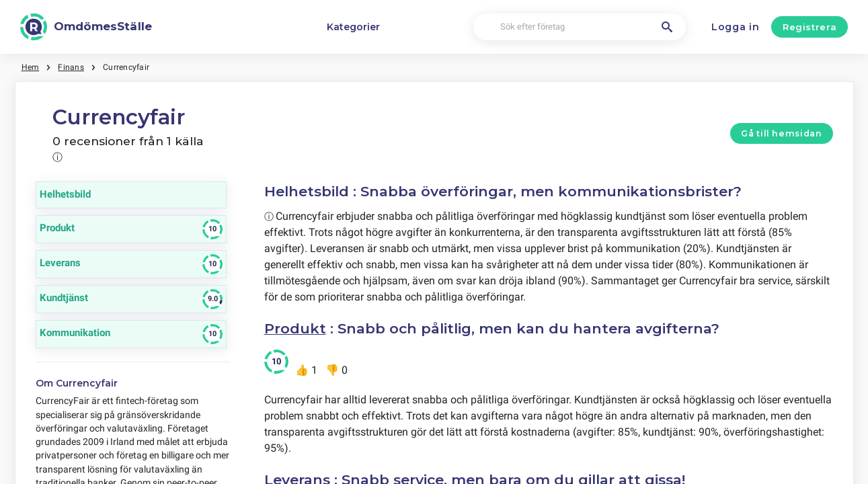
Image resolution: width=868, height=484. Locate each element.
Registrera (810, 27)
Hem (31, 67)
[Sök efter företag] (580, 27)
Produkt (295, 328)
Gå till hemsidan (781, 133)
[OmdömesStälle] (86, 27)
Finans (71, 67)
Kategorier (353, 27)
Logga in (736, 27)
